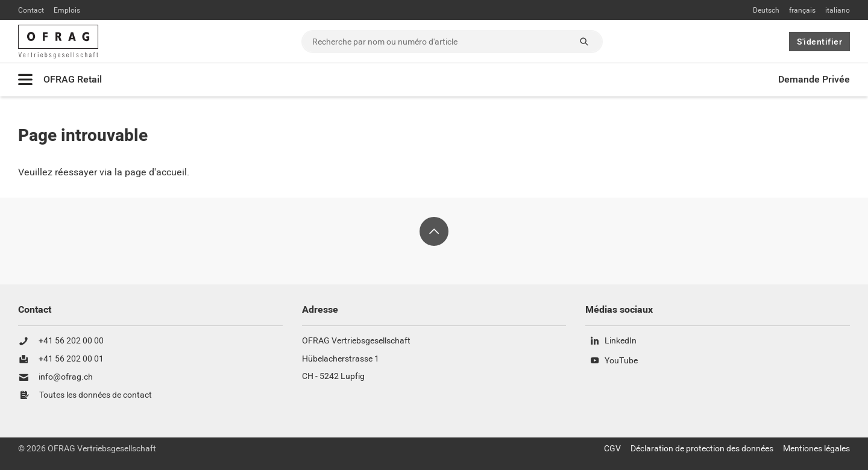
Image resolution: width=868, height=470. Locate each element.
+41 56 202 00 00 (71, 341)
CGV (612, 448)
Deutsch (766, 10)
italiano (838, 10)
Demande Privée (814, 79)
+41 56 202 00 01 (71, 359)
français (802, 10)
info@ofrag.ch (66, 377)
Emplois (67, 10)
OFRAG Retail (73, 79)
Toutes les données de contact (96, 395)
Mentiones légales (816, 448)
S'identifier (819, 42)
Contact (31, 10)
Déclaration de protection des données (702, 448)
